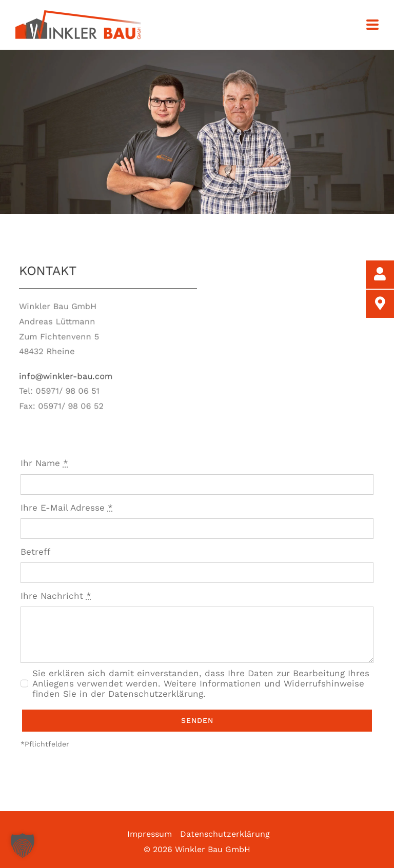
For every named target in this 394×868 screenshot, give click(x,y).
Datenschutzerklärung (225, 834)
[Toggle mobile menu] (372, 25)
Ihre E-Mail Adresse (67, 508)
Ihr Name (44, 463)
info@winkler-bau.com (74, 374)
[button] (23, 845)
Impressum (150, 834)
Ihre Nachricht (56, 596)
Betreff (35, 552)
